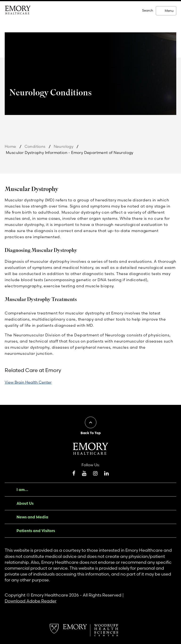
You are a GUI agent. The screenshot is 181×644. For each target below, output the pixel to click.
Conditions (35, 146)
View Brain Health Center (28, 382)
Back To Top (91, 433)
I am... (22, 490)
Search (148, 10)
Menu (169, 11)
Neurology (64, 146)
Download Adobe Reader (31, 601)
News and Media (32, 517)
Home (10, 146)
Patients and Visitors (36, 531)
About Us (25, 503)
